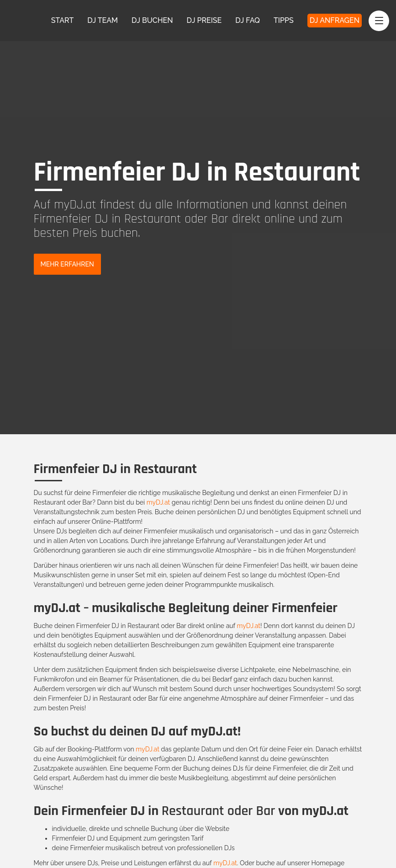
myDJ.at (158, 502)
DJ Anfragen (335, 20)
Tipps (284, 20)
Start (63, 20)
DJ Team (103, 20)
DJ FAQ (248, 20)
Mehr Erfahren (67, 264)
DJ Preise (204, 20)
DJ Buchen (152, 20)
